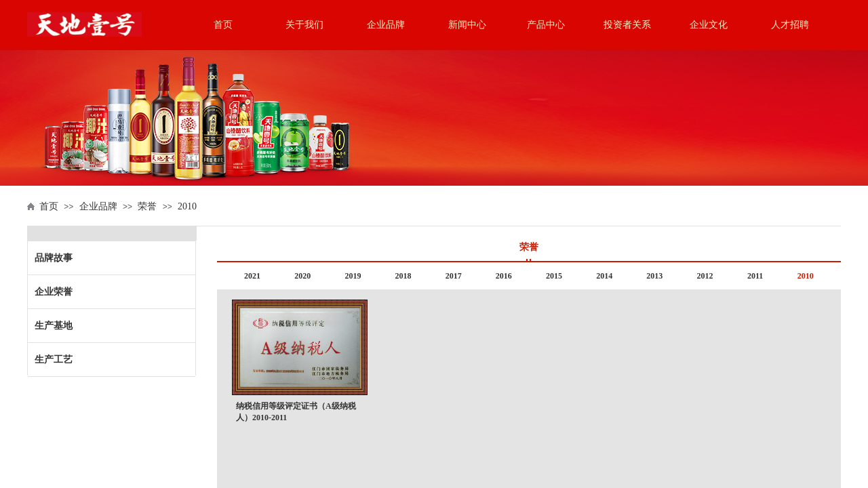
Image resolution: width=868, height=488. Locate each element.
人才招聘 (790, 25)
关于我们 (304, 25)
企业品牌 (386, 25)
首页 (223, 25)
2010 (187, 206)
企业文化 (709, 25)
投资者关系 (627, 25)
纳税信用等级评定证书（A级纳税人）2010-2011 (296, 412)
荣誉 (147, 206)
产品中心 (546, 25)
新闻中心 (467, 25)
